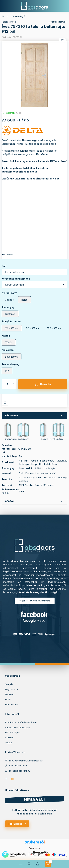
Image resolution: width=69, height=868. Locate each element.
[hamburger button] (21, 864)
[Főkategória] (3, 16)
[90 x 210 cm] (33, 328)
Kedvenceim (11, 704)
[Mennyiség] (7, 384)
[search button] (29, 864)
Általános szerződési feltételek (21, 722)
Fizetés (9, 743)
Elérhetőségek (12, 732)
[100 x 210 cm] (54, 328)
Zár (4, 266)
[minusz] (13, 385)
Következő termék (57, 22)
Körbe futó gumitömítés (16, 279)
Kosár (8, 699)
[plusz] (13, 383)
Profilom (9, 694)
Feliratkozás (15, 824)
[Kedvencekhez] (62, 40)
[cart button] (48, 864)
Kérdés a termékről (5, 402)
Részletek (7, 254)
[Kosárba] (43, 384)
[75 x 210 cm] (12, 328)
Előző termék (9, 22)
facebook (6, 779)
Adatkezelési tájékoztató (18, 727)
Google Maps (35, 621)
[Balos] (24, 300)
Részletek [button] (12, 416)
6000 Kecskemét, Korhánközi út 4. (26, 761)
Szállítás (9, 738)
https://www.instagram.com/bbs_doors (13, 779)
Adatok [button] (10, 501)
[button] (34, 75)
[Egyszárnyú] (12, 357)
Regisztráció (11, 689)
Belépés (9, 684)
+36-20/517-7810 (18, 766)
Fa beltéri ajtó (18, 16)
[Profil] (38, 864)
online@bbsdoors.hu (20, 771)
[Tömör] (9, 342)
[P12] (7, 371)
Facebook (34, 614)
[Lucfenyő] (10, 314)
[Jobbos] (9, 300)
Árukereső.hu (34, 848)
